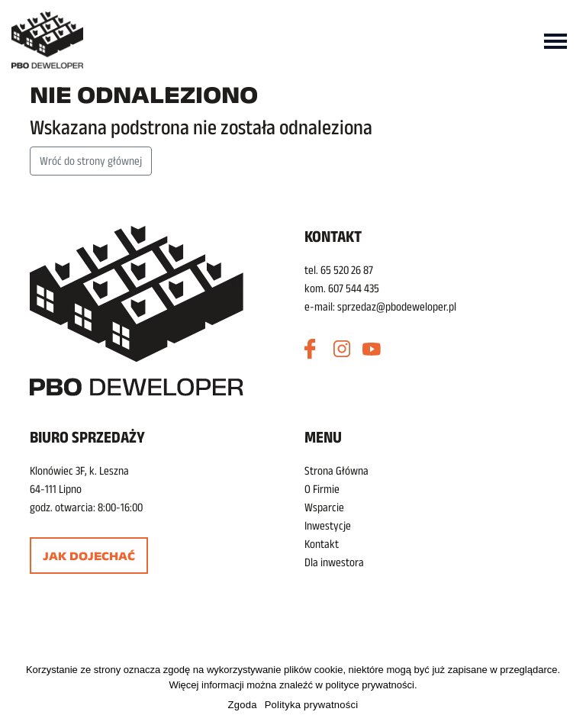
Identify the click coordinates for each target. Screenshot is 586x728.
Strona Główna (336, 470)
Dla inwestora (334, 562)
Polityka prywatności (312, 705)
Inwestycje (328, 525)
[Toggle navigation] (555, 40)
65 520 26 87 (347, 270)
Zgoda (243, 705)
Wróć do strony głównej (91, 161)
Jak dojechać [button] (89, 556)
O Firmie (322, 489)
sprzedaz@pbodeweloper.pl (397, 306)
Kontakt (322, 544)
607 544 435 (354, 288)
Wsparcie (324, 507)
